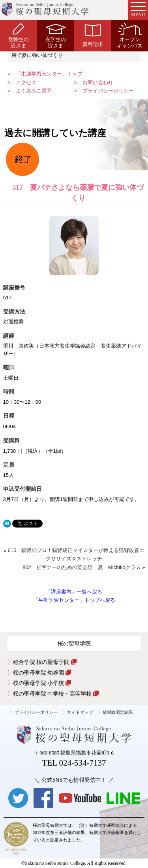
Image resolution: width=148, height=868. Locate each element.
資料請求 (93, 36)
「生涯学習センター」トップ (49, 74)
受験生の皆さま (19, 36)
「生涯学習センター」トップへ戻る (74, 600)
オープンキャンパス (130, 36)
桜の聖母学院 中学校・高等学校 (56, 694)
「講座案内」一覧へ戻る (74, 592)
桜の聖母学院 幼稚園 (42, 673)
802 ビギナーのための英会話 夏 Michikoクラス (82, 567)
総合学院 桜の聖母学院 (45, 662)
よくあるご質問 (34, 91)
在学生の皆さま (56, 36)
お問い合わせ (98, 82)
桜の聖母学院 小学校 (42, 683)
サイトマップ (80, 712)
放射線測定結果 (118, 712)
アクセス (26, 82)
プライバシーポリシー (108, 91)
